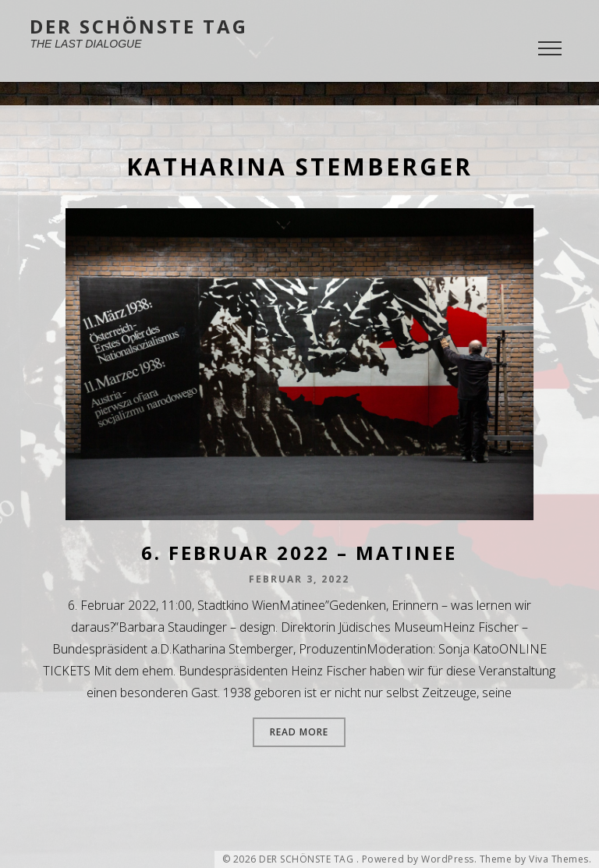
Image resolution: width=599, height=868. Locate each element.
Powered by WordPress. (420, 859)
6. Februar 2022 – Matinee (299, 553)
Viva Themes (559, 859)
